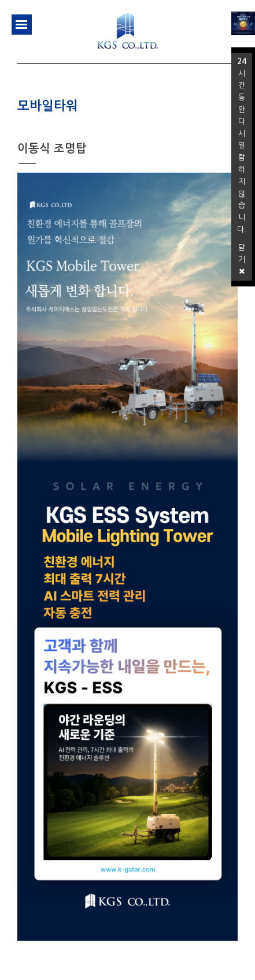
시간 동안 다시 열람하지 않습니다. (242, 146)
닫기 (242, 260)
